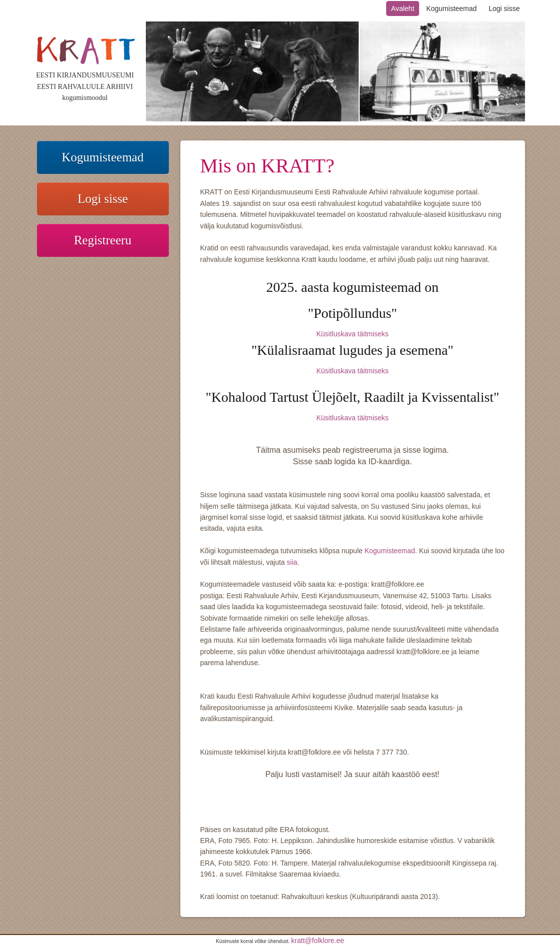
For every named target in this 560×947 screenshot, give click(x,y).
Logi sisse (504, 8)
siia (292, 562)
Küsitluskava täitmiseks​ (352, 371)
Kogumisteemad (451, 8)
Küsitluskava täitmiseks (352, 334)
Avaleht (403, 8)
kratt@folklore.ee (318, 941)
